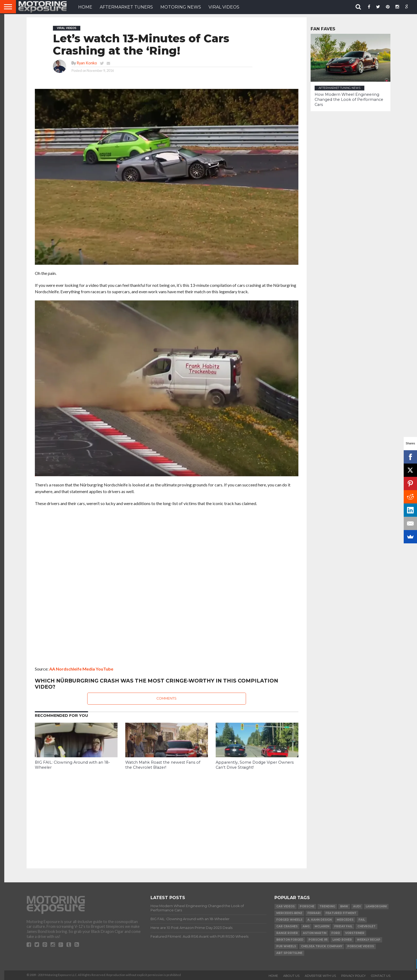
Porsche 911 (318, 940)
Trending (327, 906)
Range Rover (287, 933)
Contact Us (381, 976)
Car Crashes (287, 926)
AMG (306, 926)
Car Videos (285, 906)
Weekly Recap (369, 940)
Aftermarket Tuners (126, 7)
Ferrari (314, 913)
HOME (85, 7)
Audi (357, 906)
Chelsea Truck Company (322, 946)
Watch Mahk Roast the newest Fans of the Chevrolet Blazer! (163, 765)
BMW (344, 906)
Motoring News (181, 7)
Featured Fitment (341, 913)
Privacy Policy (353, 976)
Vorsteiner (355, 933)
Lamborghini (376, 906)
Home (273, 976)
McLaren (322, 926)
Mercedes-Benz (289, 913)
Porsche (307, 906)
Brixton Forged (290, 940)
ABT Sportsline (289, 953)
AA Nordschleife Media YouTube (81, 669)
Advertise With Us (320, 976)
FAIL (362, 920)
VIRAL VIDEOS (224, 7)
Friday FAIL (343, 926)
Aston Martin (315, 933)
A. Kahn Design (320, 920)
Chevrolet (366, 926)
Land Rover (342, 940)
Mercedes (345, 920)
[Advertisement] (167, 815)
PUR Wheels (286, 946)
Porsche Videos (361, 946)
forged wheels (289, 920)
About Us (291, 976)
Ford (336, 933)
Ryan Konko (87, 63)
